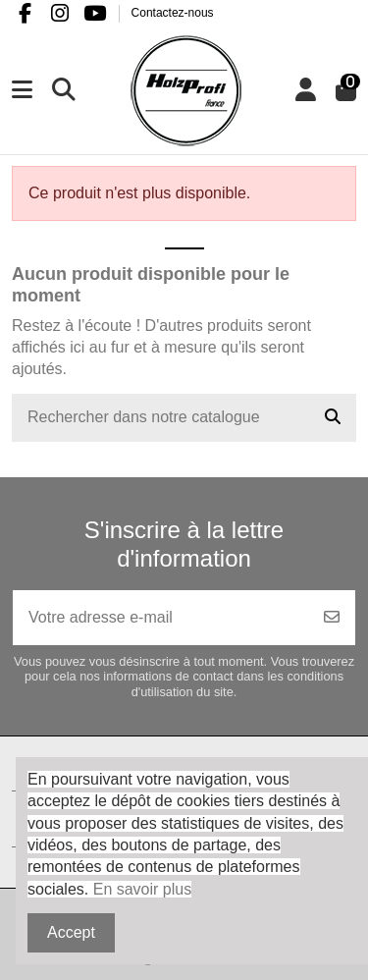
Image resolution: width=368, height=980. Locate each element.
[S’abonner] (332, 618)
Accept (71, 932)
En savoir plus (143, 889)
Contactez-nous (173, 13)
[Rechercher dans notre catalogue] (333, 418)
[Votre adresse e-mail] (161, 618)
